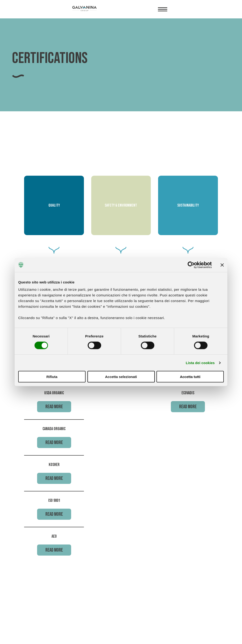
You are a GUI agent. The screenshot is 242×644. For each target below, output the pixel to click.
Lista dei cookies (200, 363)
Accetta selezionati (121, 377)
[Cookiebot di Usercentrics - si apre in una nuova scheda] (191, 265)
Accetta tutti (190, 377)
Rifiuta (52, 377)
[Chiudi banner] (222, 265)
